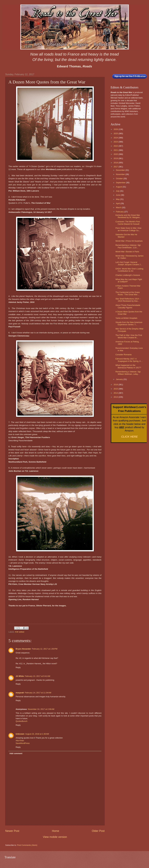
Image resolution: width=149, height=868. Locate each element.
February (120, 212)
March (119, 207)
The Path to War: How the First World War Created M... (129, 336)
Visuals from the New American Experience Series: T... (129, 323)
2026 (116, 129)
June (118, 195)
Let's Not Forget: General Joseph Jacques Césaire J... (129, 263)
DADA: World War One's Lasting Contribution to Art (129, 270)
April (118, 203)
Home (56, 831)
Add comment (16, 753)
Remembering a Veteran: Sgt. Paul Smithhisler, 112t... (128, 246)
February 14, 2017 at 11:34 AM (38, 693)
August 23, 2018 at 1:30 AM (37, 734)
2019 (116, 158)
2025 (116, 133)
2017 (116, 167)
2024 (116, 138)
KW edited (20, 632)
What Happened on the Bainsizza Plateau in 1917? (128, 366)
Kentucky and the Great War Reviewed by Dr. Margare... (128, 216)
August (119, 187)
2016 (116, 385)
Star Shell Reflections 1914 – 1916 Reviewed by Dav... (128, 300)
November (121, 174)
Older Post (98, 831)
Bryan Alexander (23, 649)
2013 (116, 397)
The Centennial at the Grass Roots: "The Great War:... (128, 293)
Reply (18, 667)
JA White (20, 676)
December (121, 170)
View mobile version (55, 837)
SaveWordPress (23, 743)
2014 (116, 393)
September (121, 183)
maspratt (20, 693)
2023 (116, 142)
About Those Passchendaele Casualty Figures (128, 306)
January (120, 379)
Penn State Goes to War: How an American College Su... (128, 229)
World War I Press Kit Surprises (129, 241)
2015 (116, 389)
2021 (116, 150)
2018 (116, 163)
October (120, 179)
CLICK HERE (129, 437)
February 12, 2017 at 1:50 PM (45, 649)
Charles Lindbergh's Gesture (128, 275)
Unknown (20, 734)
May (118, 199)
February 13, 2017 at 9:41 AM (38, 676)
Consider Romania (123, 355)
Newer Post (12, 831)
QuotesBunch (22, 721)
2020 (116, 154)
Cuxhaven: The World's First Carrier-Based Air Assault (128, 223)
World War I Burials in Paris (127, 252)
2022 (116, 146)
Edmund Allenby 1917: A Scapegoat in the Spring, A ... (129, 360)
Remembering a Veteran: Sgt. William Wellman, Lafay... (128, 373)
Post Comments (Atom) (27, 845)
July (118, 191)
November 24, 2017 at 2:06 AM (41, 709)
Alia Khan (20, 741)
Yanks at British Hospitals (126, 318)
